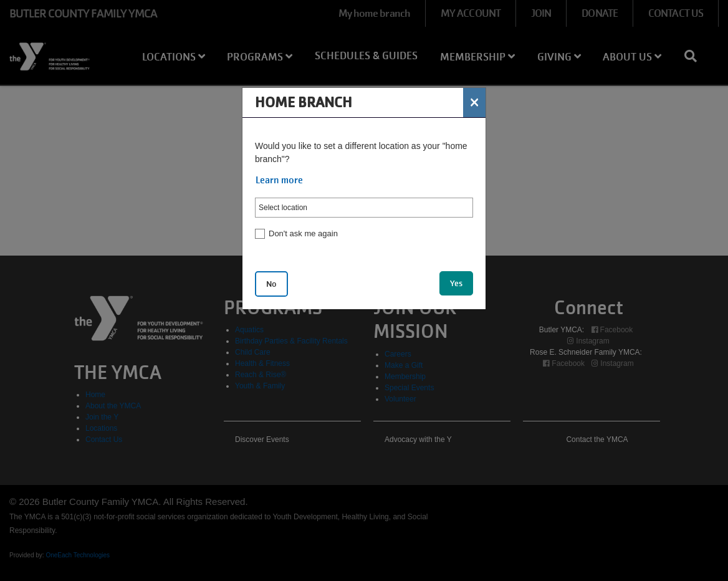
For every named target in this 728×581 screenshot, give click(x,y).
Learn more (279, 180)
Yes (456, 283)
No (271, 284)
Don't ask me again (303, 233)
